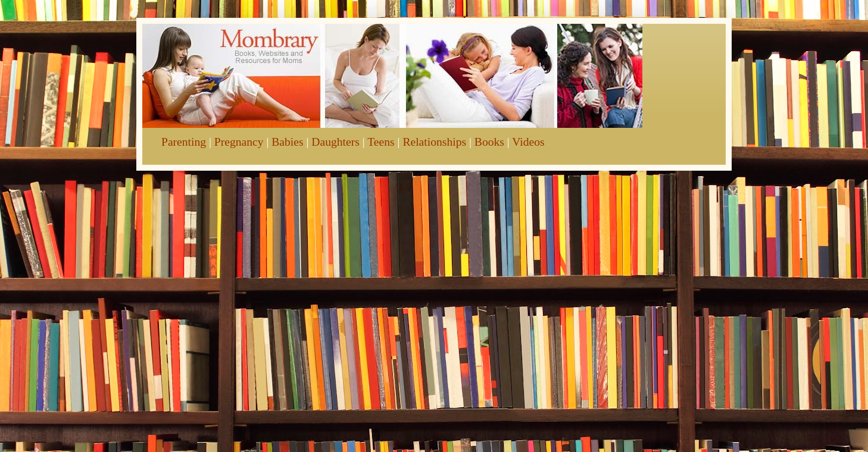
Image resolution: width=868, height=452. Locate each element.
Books (489, 142)
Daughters (335, 142)
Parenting (184, 142)
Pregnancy (239, 142)
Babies (287, 142)
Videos (528, 142)
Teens (381, 142)
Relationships (434, 142)
